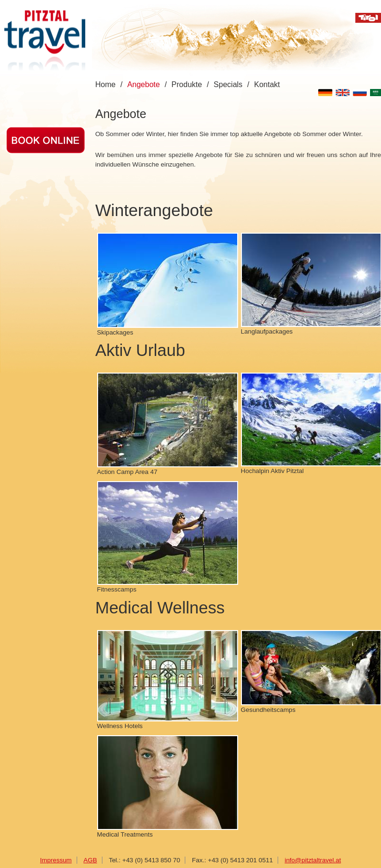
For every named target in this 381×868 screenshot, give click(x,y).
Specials (228, 84)
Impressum (56, 860)
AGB (90, 860)
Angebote (144, 84)
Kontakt (267, 84)
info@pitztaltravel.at (313, 860)
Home (105, 84)
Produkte (187, 84)
